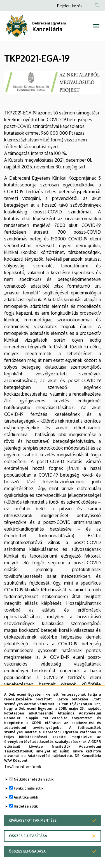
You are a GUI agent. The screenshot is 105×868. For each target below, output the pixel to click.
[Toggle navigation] (96, 26)
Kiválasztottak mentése (33, 836)
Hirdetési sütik (26, 821)
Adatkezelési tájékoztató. (50, 771)
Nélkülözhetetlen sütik (34, 794)
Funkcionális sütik (29, 803)
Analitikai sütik (26, 812)
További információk (23, 782)
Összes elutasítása (28, 851)
